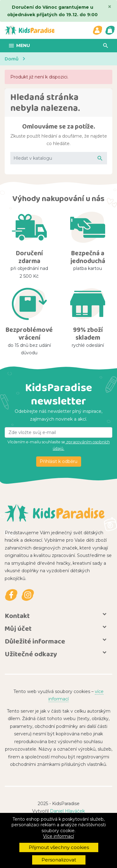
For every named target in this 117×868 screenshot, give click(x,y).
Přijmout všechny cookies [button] (59, 847)
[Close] (110, 7)
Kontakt (17, 616)
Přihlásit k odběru (58, 461)
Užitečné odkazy (31, 654)
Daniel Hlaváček (67, 811)
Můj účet (18, 628)
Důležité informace (35, 641)
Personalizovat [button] (59, 860)
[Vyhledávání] (59, 158)
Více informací (58, 836)
